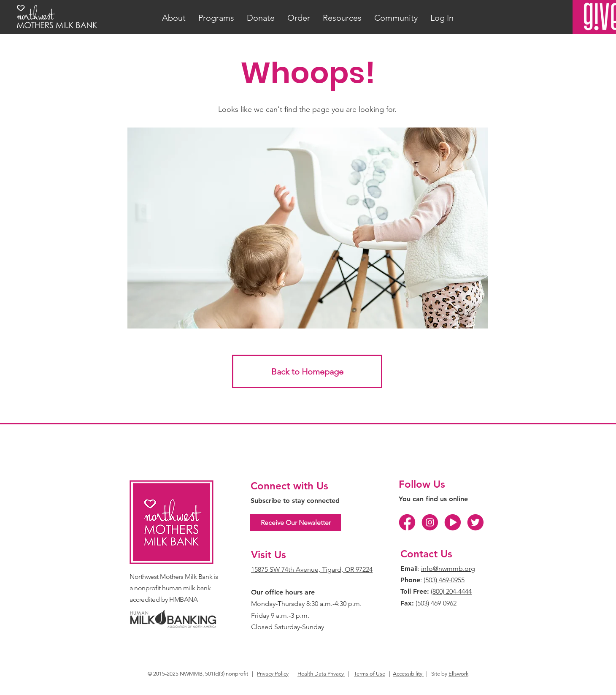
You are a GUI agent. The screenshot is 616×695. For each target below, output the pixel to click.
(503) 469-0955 (444, 580)
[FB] (407, 522)
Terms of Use (370, 674)
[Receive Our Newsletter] (296, 523)
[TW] (476, 522)
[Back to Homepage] (307, 371)
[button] (174, 18)
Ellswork (458, 674)
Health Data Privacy (321, 674)
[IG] (430, 522)
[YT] (453, 522)
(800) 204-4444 (451, 591)
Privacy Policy (273, 674)
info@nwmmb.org (448, 569)
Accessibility (408, 674)
